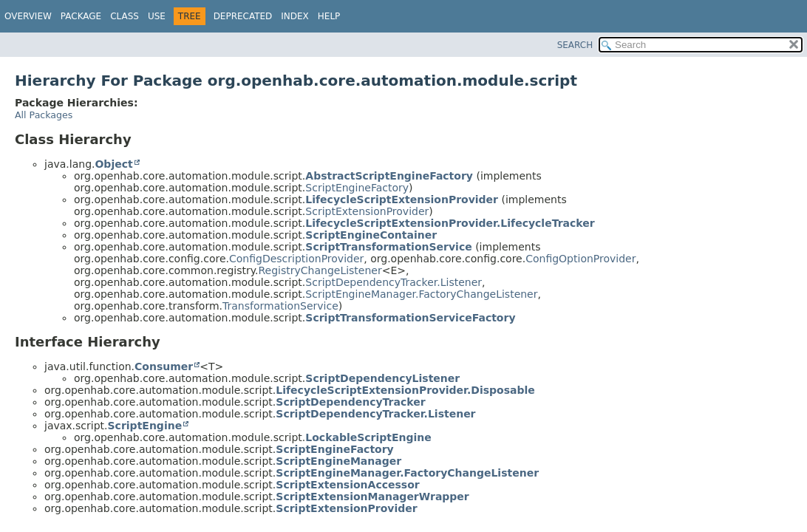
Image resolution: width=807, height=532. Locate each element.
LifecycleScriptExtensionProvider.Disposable (405, 390)
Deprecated (243, 16)
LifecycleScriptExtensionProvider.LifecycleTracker (450, 223)
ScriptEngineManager (338, 461)
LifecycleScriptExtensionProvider (402, 199)
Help (329, 16)
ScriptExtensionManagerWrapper (372, 497)
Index (295, 16)
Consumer (164, 366)
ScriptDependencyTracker (350, 402)
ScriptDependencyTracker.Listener (394, 282)
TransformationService (280, 306)
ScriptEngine (145, 426)
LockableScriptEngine (368, 437)
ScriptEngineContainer (371, 235)
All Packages (44, 115)
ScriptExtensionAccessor (347, 485)
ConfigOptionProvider (580, 259)
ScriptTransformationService (388, 247)
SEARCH (575, 45)
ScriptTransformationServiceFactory (410, 318)
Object (113, 164)
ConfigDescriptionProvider (296, 259)
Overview (28, 16)
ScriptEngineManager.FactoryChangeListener (421, 294)
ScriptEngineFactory (357, 188)
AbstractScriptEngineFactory (389, 176)
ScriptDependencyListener (382, 378)
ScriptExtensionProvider (367, 211)
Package (81, 16)
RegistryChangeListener (320, 270)
